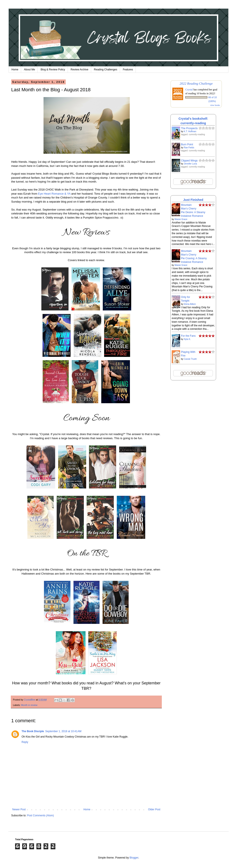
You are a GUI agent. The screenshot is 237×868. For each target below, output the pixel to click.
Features (128, 70)
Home (15, 70)
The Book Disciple (33, 731)
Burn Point (187, 144)
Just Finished (193, 200)
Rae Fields (189, 148)
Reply (25, 742)
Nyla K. (187, 339)
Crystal (189, 90)
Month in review (29, 705)
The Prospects (189, 128)
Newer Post (19, 809)
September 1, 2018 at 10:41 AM (63, 731)
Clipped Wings (189, 161)
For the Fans (188, 336)
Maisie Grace (181, 219)
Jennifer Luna (190, 164)
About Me (29, 70)
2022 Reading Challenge (196, 83)
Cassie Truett (190, 359)
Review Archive (80, 70)
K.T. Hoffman (190, 131)
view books (215, 105)
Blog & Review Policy (53, 70)
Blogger (134, 858)
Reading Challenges (106, 70)
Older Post (154, 809)
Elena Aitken (190, 304)
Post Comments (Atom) (40, 815)
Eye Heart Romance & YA (54, 194)
